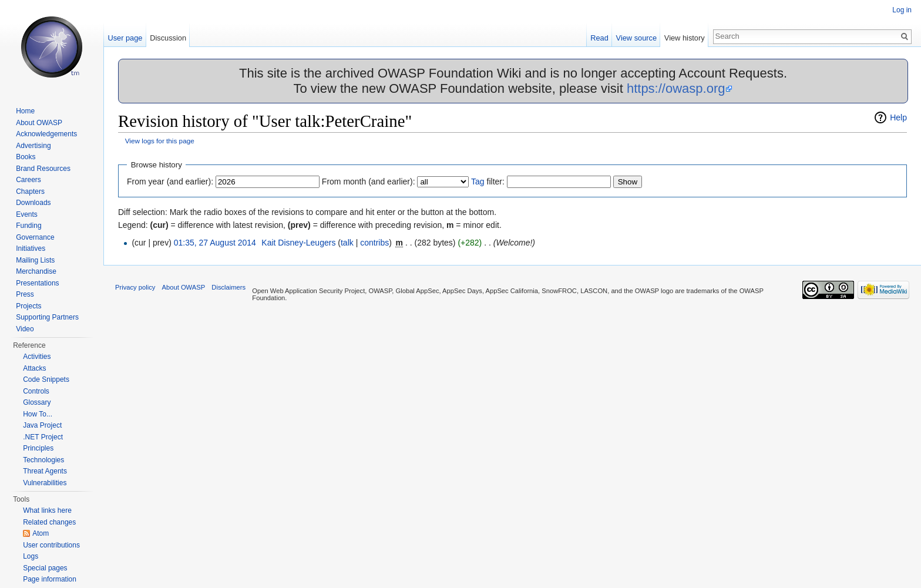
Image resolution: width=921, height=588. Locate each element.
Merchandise (36, 271)
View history (685, 38)
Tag (478, 182)
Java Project (42, 425)
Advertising (33, 146)
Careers (28, 180)
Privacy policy (135, 287)
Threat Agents (45, 471)
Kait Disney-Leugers (298, 243)
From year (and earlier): (170, 182)
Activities (37, 357)
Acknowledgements (46, 134)
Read (599, 38)
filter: (488, 182)
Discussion (168, 38)
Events (27, 214)
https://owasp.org (676, 88)
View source (636, 38)
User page (125, 38)
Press (25, 294)
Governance (35, 237)
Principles (38, 448)
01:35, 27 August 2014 (215, 243)
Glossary (37, 402)
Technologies (43, 460)
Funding (28, 226)
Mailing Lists (35, 260)
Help (898, 117)
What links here (47, 510)
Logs (31, 556)
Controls (36, 391)
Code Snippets (46, 379)
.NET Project (43, 437)
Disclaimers (228, 287)
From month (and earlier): (369, 182)
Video (25, 329)
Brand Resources (43, 169)
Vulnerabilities (45, 483)
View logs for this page (160, 141)
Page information (50, 579)
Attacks (34, 368)
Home (25, 111)
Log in (902, 10)
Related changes (49, 522)
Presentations (37, 283)
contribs (374, 243)
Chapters (30, 191)
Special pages (45, 568)
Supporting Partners (47, 317)
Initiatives (31, 248)
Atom (41, 533)
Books (26, 157)
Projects (28, 306)
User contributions (51, 545)
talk (347, 243)
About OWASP (39, 123)
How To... (38, 414)
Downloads (33, 203)
